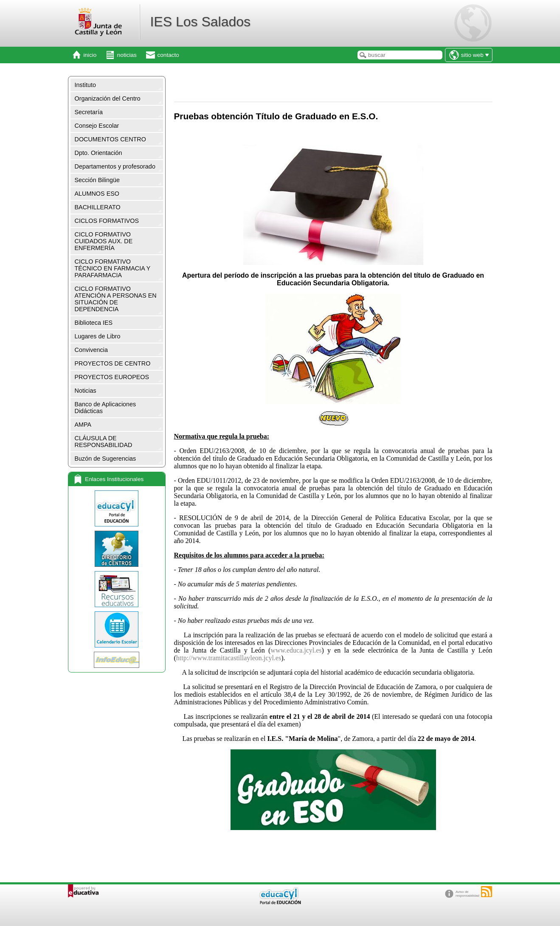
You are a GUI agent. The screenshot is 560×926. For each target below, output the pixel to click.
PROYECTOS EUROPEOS (112, 377)
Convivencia (91, 350)
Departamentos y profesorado (115, 166)
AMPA (83, 425)
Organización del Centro (108, 99)
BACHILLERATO (98, 207)
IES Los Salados (200, 22)
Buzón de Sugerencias (106, 459)
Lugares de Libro (98, 336)
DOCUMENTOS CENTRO (110, 139)
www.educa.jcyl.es (296, 650)
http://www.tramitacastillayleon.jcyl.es (229, 658)
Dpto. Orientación (98, 153)
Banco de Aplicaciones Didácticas (106, 408)
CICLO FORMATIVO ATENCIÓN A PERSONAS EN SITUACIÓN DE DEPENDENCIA (116, 299)
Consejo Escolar (97, 126)
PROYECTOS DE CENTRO (113, 363)
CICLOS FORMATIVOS (107, 221)
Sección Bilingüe (97, 180)
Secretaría (89, 112)
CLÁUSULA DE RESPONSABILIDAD (104, 442)
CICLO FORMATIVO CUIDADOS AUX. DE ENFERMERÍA (104, 241)
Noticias (86, 391)
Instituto (85, 85)
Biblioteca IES (94, 323)
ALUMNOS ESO (97, 194)
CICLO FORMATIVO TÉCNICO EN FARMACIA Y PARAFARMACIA (113, 268)
